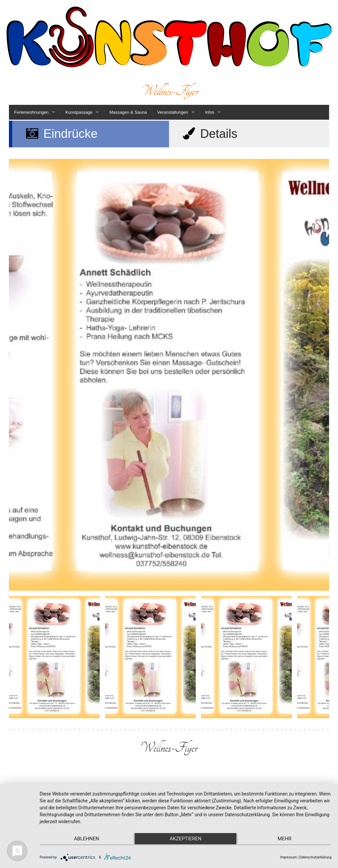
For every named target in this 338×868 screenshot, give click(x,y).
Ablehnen (83, 839)
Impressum (288, 857)
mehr (288, 839)
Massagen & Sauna (128, 112)
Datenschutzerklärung (315, 857)
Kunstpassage (79, 112)
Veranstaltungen (173, 112)
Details (209, 134)
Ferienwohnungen (31, 112)
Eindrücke (61, 134)
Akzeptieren (186, 839)
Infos (210, 112)
